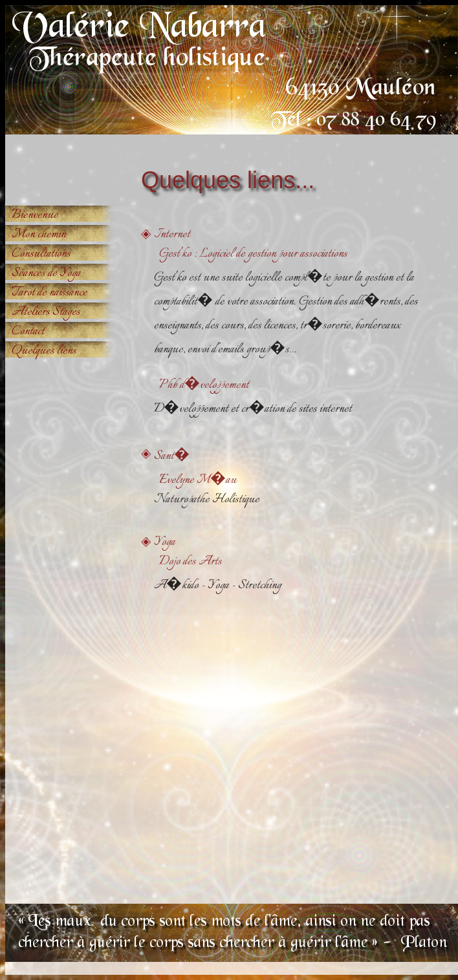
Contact (28, 332)
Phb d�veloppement (202, 385)
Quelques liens (44, 351)
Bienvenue (35, 215)
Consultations (41, 254)
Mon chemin (39, 235)
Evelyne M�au (195, 480)
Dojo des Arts (188, 562)
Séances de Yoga (46, 273)
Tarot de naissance (49, 293)
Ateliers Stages (46, 312)
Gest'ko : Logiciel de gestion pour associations (251, 254)
